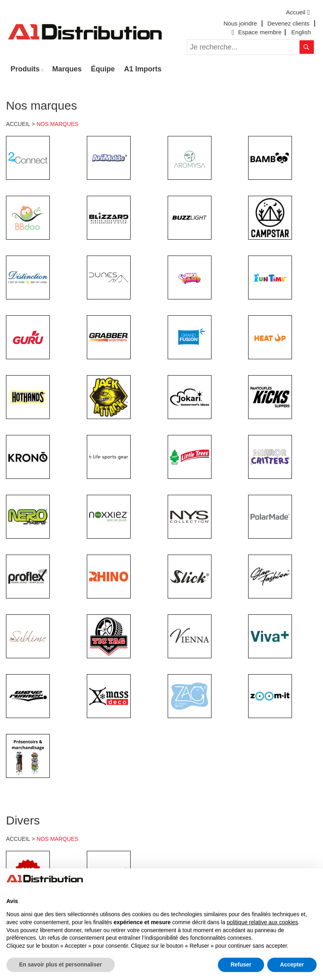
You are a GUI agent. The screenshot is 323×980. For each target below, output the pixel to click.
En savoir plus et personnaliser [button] (61, 964)
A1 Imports (143, 69)
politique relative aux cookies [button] (262, 922)
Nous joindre (240, 23)
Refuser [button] (241, 964)
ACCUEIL (18, 124)
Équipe (103, 69)
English (301, 32)
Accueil (299, 12)
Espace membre (256, 32)
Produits (25, 69)
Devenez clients (288, 23)
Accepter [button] (292, 964)
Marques (67, 69)
